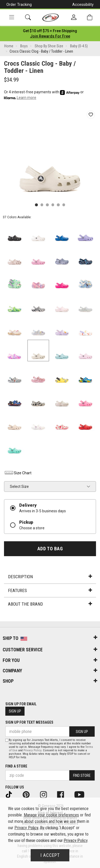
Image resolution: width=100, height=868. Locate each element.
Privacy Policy (32, 750)
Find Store (82, 775)
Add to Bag (50, 549)
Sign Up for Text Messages (29, 722)
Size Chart (18, 473)
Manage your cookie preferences (51, 815)
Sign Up (15, 711)
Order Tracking (19, 5)
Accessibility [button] (83, 5)
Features (50, 590)
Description (50, 577)
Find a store (16, 766)
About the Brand (50, 604)
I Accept (50, 855)
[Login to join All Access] (50, 31)
